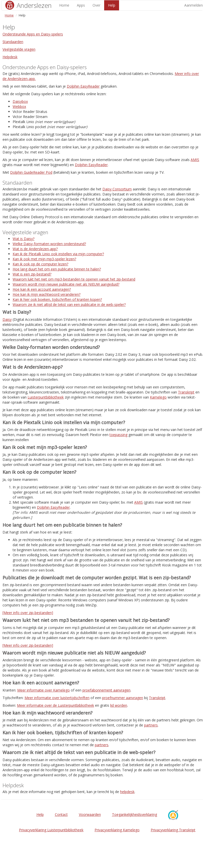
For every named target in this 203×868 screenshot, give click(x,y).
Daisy (7, 319)
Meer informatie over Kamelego (43, 690)
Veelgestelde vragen (19, 49)
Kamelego (158, 397)
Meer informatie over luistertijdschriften (57, 698)
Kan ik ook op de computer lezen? (40, 264)
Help (112, 5)
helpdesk (127, 792)
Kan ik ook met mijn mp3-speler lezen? (44, 259)
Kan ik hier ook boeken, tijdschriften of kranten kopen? (57, 299)
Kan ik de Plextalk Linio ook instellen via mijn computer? (58, 254)
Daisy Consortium (117, 189)
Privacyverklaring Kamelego (117, 830)
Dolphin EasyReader (83, 86)
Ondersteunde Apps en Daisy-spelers (33, 34)
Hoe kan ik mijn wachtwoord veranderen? (47, 294)
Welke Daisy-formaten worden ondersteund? (49, 244)
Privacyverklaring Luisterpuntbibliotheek (51, 830)
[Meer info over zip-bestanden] (28, 613)
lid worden (119, 705)
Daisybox (20, 101)
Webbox (19, 106)
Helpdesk (10, 57)
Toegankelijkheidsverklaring (134, 814)
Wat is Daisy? (24, 239)
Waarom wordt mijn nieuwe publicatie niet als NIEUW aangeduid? (66, 284)
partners (151, 725)
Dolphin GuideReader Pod (31, 172)
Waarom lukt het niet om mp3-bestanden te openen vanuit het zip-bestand (74, 279)
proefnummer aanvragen (123, 698)
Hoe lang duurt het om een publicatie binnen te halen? (57, 269)
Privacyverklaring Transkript (173, 830)
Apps (81, 5)
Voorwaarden (90, 814)
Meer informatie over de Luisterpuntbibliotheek (55, 705)
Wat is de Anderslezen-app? (35, 249)
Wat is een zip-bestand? (32, 274)
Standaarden (13, 42)
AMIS (195, 160)
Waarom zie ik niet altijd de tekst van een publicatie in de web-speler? (69, 304)
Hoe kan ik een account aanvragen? (42, 289)
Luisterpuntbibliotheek (46, 397)
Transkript (186, 392)
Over (96, 5)
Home (64, 5)
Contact (61, 814)
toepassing (118, 435)
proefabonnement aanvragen (106, 690)
